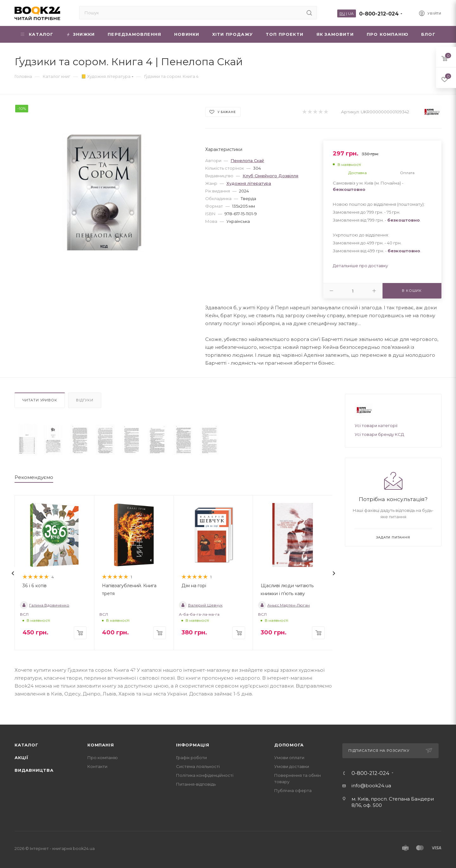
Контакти (97, 766)
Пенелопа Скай (247, 160)
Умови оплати (289, 758)
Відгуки (85, 400)
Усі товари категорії (376, 425)
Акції (22, 758)
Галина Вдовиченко (45, 605)
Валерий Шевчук (201, 605)
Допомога (289, 745)
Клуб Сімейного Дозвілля (270, 176)
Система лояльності (198, 766)
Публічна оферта (293, 790)
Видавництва (34, 770)
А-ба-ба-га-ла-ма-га (199, 614)
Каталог (26, 745)
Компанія (101, 745)
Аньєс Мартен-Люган (284, 605)
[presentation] (13, 573)
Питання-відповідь (196, 784)
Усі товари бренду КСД (379, 434)
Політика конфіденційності (205, 775)
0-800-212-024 (379, 14)
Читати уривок (40, 400)
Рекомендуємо (34, 477)
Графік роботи (191, 758)
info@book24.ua (371, 786)
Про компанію (103, 758)
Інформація (193, 745)
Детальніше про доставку (360, 266)
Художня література (249, 183)
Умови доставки (292, 766)
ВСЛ (24, 614)
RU (342, 13)
